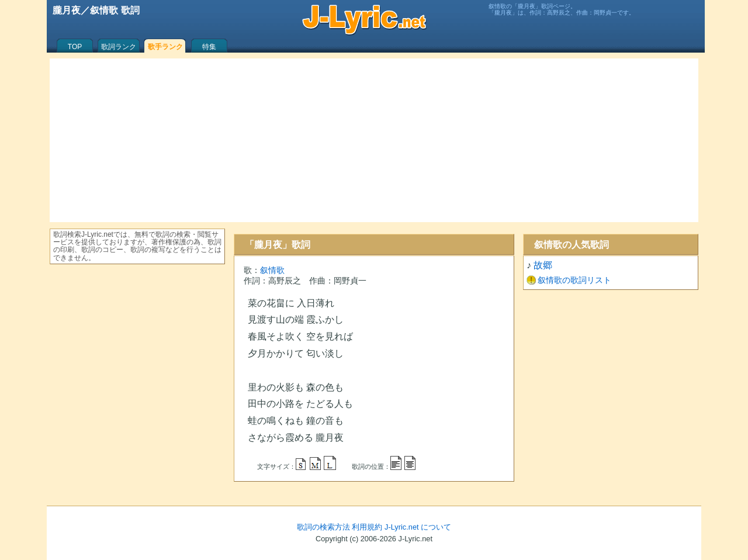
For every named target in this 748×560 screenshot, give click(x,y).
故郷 (543, 265)
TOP (75, 47)
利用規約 (367, 527)
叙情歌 (272, 270)
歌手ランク (165, 47)
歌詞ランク (119, 47)
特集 (209, 47)
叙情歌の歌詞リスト (574, 280)
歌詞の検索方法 (323, 527)
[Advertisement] (374, 140)
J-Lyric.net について (418, 527)
